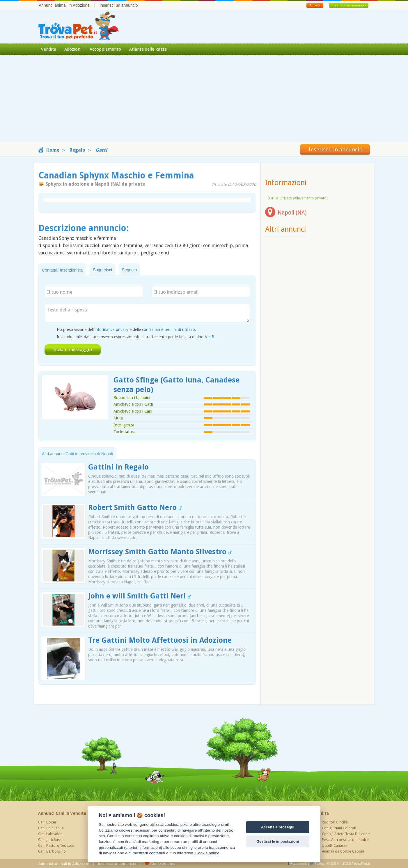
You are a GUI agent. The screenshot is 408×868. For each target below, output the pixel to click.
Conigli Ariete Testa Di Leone (346, 834)
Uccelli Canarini (335, 845)
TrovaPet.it (361, 863)
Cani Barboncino (52, 851)
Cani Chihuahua (51, 828)
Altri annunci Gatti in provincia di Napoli (77, 454)
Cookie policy (207, 853)
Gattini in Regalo (118, 467)
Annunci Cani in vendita (62, 813)
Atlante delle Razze (148, 49)
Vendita (49, 49)
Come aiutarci (160, 864)
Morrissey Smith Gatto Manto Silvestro (160, 552)
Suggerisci (102, 270)
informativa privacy (111, 330)
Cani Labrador (50, 834)
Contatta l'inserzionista (62, 270)
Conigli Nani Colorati (339, 828)
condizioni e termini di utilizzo (168, 330)
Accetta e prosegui (278, 827)
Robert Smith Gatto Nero (135, 507)
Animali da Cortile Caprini (343, 851)
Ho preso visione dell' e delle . (126, 330)
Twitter (318, 863)
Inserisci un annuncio (119, 5)
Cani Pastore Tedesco (56, 845)
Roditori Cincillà (335, 822)
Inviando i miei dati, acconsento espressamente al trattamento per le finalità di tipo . (136, 337)
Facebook (297, 863)
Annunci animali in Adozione (64, 5)
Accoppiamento (105, 49)
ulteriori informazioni (143, 847)
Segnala (129, 270)
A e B (209, 337)
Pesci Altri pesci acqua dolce (345, 840)
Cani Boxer (47, 822)
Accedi (315, 5)
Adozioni (73, 49)
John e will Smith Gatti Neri (140, 596)
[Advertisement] (204, 102)
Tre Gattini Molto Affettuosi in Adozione (160, 640)
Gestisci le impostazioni (278, 841)
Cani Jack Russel (51, 840)
